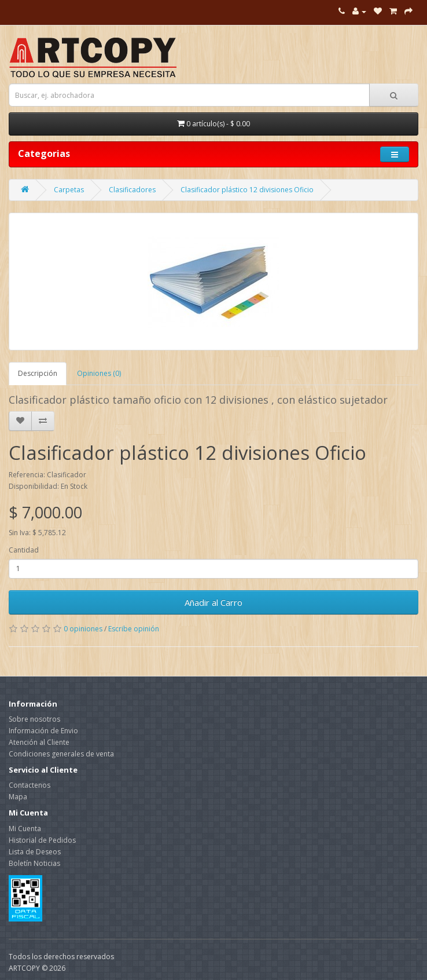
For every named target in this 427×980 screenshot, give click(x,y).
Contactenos (30, 785)
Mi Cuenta (25, 829)
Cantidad (24, 550)
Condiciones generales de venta (61, 754)
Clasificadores (132, 190)
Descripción (38, 373)
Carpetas (69, 190)
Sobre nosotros (34, 719)
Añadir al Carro (213, 602)
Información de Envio (43, 731)
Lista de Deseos (35, 852)
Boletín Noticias (34, 863)
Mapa (18, 797)
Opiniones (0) (99, 373)
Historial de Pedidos (42, 840)
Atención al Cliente (39, 742)
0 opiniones (83, 629)
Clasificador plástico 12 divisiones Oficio (247, 190)
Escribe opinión (134, 629)
